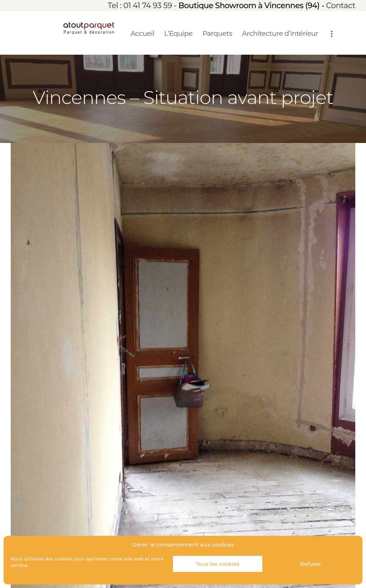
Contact (341, 5)
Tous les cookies (218, 564)
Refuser (311, 564)
